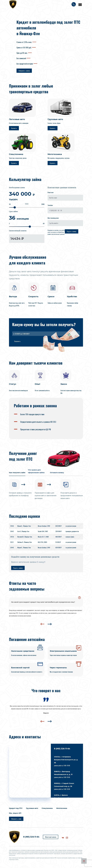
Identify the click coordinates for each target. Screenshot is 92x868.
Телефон (50, 205)
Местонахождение (53, 218)
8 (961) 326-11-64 (62, 750)
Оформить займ (16, 820)
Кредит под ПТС (16, 809)
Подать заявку (72, 231)
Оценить (14, 128)
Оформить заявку (24, 71)
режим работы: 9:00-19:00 (66, 762)
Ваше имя (51, 192)
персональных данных (58, 234)
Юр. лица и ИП (15, 814)
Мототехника (62, 809)
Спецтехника (47, 809)
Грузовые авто (32, 809)
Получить (17, 341)
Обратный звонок (51, 838)
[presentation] (42, 625)
